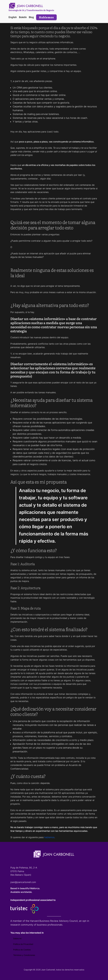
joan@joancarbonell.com (23, 882)
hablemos (49, 837)
